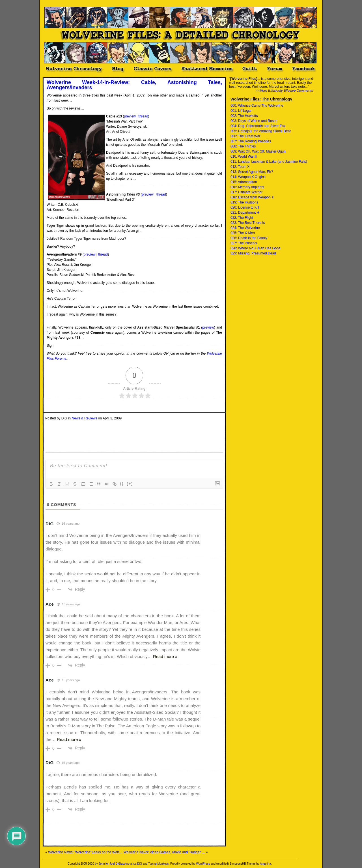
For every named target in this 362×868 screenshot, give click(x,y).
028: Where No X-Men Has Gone (256, 248)
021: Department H (245, 213)
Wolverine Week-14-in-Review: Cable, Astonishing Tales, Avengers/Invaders (134, 85)
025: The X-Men (243, 233)
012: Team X (240, 167)
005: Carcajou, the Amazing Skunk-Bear (261, 131)
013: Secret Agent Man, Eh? (252, 172)
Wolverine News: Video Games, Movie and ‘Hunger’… (164, 852)
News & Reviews (84, 418)
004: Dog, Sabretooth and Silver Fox (258, 126)
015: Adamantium (244, 182)
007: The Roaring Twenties (251, 141)
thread (143, 116)
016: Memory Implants (247, 187)
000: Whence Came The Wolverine (257, 106)
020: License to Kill (245, 207)
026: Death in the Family (249, 238)
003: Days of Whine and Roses (254, 121)
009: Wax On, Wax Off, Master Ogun (258, 151)
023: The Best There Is (248, 223)
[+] (130, 484)
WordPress (203, 864)
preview (130, 116)
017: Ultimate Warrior (246, 192)
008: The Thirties (243, 146)
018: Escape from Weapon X (252, 197)
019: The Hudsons (244, 202)
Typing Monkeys (158, 864)
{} (122, 484)
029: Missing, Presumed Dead (253, 253)
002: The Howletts (244, 116)
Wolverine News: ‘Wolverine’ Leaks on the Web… (85, 852)
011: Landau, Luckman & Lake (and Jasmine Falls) (269, 162)
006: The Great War (245, 136)
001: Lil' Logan (242, 111)
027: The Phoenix (244, 243)
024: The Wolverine (245, 228)
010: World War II (244, 157)
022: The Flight (242, 218)
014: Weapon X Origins (248, 177)
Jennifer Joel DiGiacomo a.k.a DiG (120, 864)
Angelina (265, 864)
